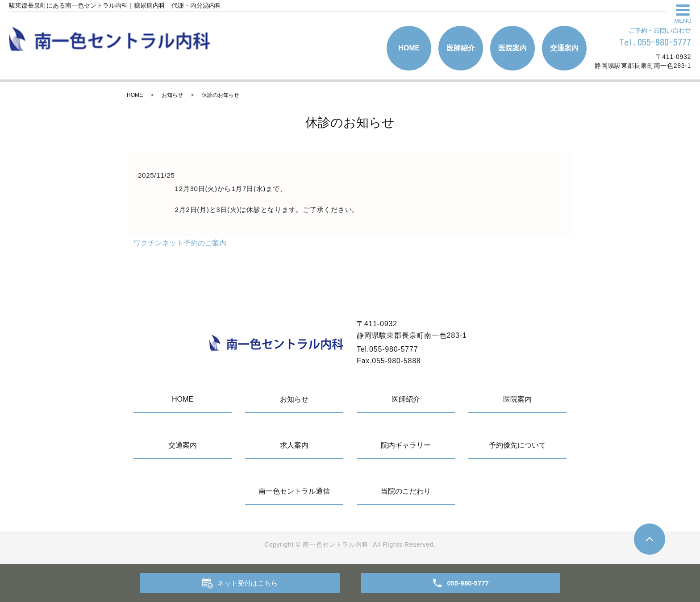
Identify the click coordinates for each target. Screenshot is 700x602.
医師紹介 (461, 48)
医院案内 (512, 48)
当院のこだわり (406, 491)
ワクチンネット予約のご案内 (180, 243)
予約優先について (517, 445)
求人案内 (294, 445)
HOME (409, 48)
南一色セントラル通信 (294, 491)
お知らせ (172, 95)
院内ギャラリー (406, 445)
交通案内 (564, 48)
